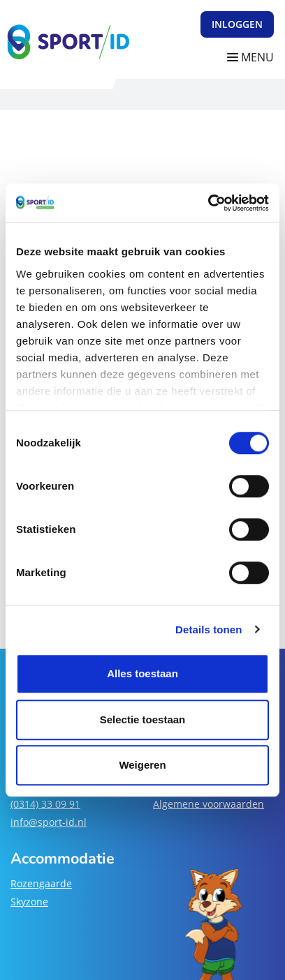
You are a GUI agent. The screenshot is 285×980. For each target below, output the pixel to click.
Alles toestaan (142, 673)
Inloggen (237, 24)
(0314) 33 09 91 (45, 804)
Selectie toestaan (143, 719)
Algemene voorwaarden (209, 804)
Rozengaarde (41, 883)
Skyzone (29, 902)
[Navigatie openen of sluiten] (253, 58)
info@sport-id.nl (49, 822)
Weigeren (142, 765)
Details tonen (209, 630)
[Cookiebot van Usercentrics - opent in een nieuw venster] (208, 203)
